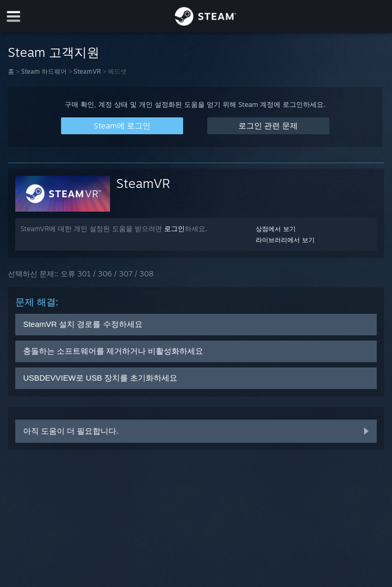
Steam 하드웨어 (44, 71)
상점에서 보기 (276, 229)
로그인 (174, 228)
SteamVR (87, 71)
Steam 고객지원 (54, 52)
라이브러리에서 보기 (285, 240)
